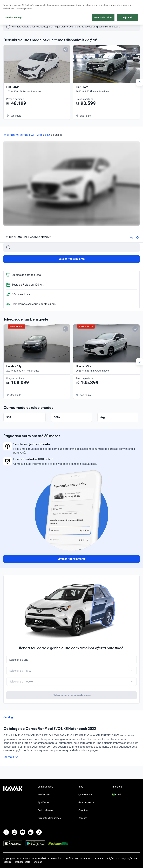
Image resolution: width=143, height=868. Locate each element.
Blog (81, 773)
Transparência (22, 849)
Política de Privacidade (78, 845)
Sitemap (38, 849)
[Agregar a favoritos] (138, 237)
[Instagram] (14, 819)
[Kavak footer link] (13, 789)
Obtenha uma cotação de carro (71, 682)
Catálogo (9, 704)
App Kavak (43, 789)
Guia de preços (86, 789)
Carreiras (83, 797)
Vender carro (44, 781)
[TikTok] (39, 819)
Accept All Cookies (103, 17)
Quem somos (85, 781)
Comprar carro (45, 773)
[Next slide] (140, 82)
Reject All (127, 17)
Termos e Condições (104, 845)
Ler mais (11, 744)
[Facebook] (6, 819)
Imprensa (117, 773)
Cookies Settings (13, 17)
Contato (83, 805)
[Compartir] (132, 237)
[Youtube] (23, 819)
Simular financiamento (71, 559)
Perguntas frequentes (49, 805)
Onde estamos (45, 797)
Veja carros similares (71, 259)
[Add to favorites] (66, 50)
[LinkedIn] (31, 819)
